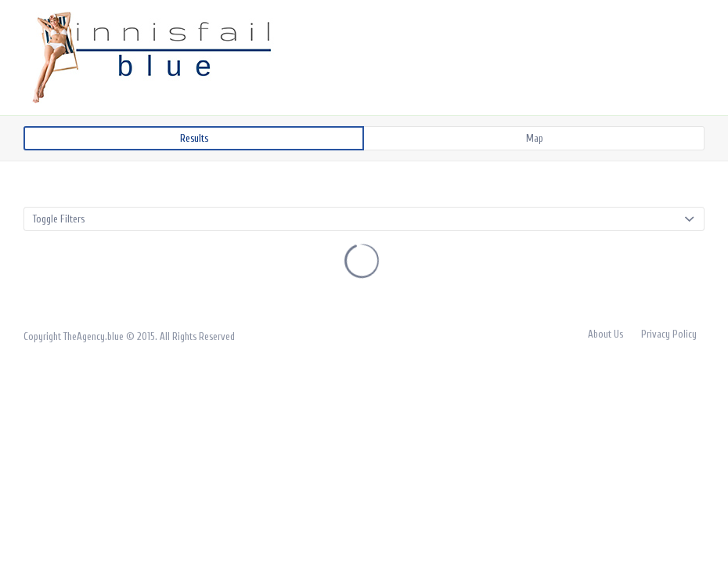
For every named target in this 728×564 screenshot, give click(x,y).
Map (535, 138)
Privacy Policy (669, 334)
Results (194, 138)
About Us (605, 334)
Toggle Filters (59, 219)
